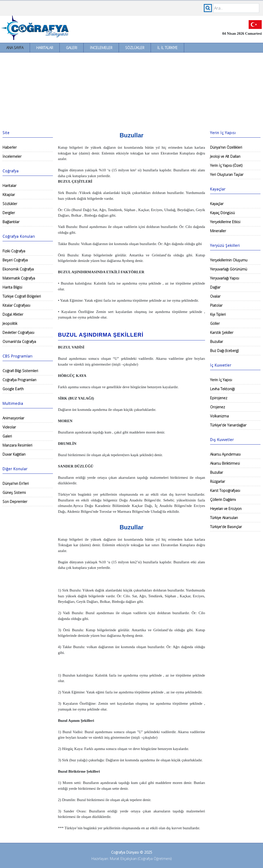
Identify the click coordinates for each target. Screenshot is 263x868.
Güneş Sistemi (14, 492)
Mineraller (218, 231)
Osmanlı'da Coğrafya (19, 342)
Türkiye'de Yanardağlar (228, 425)
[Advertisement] (131, 90)
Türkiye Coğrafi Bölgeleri (22, 296)
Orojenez (218, 407)
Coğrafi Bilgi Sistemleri (20, 371)
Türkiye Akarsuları (224, 518)
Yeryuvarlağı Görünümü (229, 269)
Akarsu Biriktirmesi (225, 463)
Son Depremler (15, 502)
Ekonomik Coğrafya (18, 269)
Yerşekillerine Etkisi (225, 222)
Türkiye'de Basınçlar (226, 527)
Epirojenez (219, 398)
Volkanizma (219, 416)
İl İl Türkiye (167, 48)
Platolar (216, 305)
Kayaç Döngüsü (222, 213)
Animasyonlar (13, 418)
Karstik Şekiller (222, 332)
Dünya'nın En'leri (16, 483)
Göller (215, 323)
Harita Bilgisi (12, 287)
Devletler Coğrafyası (18, 332)
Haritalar (45, 48)
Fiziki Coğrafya (14, 251)
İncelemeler (101, 48)
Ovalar (215, 296)
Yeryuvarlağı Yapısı (225, 278)
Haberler (10, 147)
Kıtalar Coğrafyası (16, 305)
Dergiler (9, 213)
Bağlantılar (11, 222)
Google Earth (13, 389)
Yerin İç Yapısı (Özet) (226, 165)
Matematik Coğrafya (19, 278)
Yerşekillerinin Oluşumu (229, 260)
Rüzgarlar (218, 481)
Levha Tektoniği (222, 389)
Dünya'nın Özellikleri (226, 147)
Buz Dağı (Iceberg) (224, 351)
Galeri (72, 48)
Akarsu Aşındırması (225, 454)
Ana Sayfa (15, 48)
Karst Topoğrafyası (225, 490)
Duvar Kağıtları (14, 454)
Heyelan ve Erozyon (226, 509)
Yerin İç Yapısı (221, 380)
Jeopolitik (10, 323)
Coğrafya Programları (19, 380)
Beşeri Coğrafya (15, 260)
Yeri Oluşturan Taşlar (227, 174)
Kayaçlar (217, 204)
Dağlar (215, 287)
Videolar (9, 427)
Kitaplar (9, 195)
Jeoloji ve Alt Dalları (225, 156)
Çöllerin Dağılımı (223, 500)
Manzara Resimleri (17, 445)
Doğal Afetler (13, 314)
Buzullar (217, 342)
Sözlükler (135, 48)
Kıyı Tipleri (218, 314)
